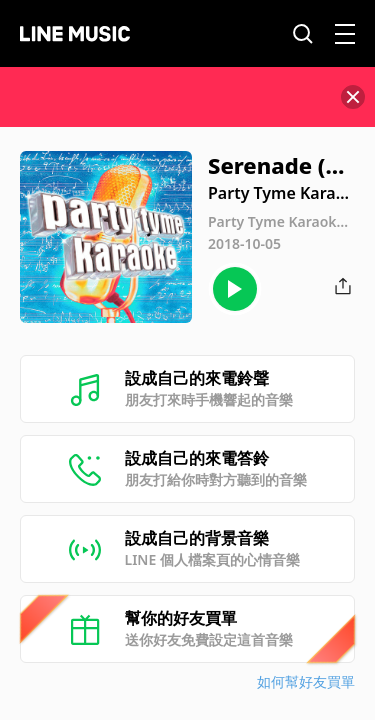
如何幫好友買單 (306, 681)
